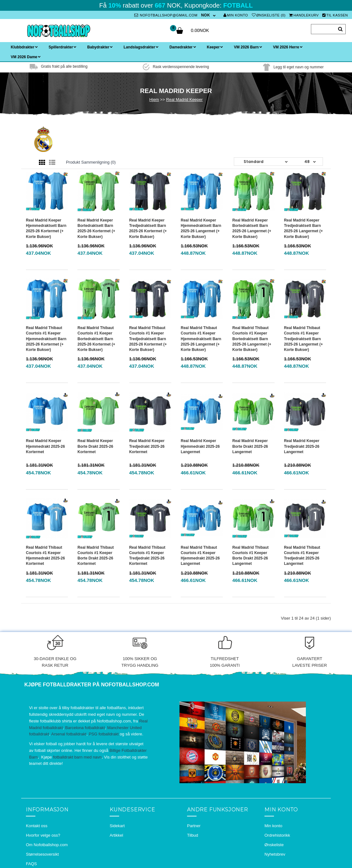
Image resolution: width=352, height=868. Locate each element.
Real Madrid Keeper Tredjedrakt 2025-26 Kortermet (147, 446)
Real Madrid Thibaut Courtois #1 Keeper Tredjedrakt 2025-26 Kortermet (147, 556)
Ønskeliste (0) (269, 15)
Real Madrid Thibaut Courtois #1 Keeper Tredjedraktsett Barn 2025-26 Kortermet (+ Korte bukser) (148, 339)
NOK (205, 15)
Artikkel (116, 835)
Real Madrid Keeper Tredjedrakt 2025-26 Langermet (302, 446)
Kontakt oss (37, 826)
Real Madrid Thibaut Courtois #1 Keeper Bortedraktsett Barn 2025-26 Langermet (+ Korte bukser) (252, 339)
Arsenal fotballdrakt (69, 734)
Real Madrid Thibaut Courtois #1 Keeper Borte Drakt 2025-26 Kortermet (96, 556)
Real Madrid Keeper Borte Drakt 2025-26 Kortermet (95, 446)
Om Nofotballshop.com (47, 845)
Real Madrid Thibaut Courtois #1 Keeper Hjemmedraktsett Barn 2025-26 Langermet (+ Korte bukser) (201, 339)
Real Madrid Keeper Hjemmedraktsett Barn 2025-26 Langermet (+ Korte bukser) (201, 228)
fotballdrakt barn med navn (77, 757)
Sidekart (117, 826)
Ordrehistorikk (277, 835)
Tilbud (193, 835)
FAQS (31, 864)
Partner (194, 826)
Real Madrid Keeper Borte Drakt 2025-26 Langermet (250, 446)
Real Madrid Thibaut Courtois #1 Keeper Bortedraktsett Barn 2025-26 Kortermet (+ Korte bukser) (96, 339)
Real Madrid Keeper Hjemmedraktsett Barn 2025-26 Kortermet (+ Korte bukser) (46, 228)
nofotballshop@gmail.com (166, 15)
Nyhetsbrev (275, 854)
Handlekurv (304, 15)
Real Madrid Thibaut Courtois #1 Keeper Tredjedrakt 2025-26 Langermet (302, 556)
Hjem (154, 100)
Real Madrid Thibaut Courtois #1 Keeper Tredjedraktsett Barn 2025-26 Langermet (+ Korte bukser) (303, 339)
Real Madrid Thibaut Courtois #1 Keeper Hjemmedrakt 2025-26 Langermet (200, 556)
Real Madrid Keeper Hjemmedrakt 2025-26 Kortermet (45, 446)
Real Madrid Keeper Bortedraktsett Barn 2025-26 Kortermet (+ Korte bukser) (96, 228)
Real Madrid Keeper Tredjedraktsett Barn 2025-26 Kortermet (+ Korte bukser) (148, 228)
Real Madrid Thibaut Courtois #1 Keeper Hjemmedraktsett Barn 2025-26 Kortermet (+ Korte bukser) (46, 339)
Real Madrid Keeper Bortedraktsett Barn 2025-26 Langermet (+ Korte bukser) (252, 228)
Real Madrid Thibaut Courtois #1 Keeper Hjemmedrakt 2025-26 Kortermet (45, 556)
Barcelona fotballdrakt (85, 728)
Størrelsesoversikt (42, 854)
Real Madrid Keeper (185, 100)
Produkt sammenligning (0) (91, 162)
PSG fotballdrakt (104, 734)
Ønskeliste (274, 845)
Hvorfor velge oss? (43, 835)
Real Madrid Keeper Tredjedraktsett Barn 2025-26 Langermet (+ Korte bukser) (303, 228)
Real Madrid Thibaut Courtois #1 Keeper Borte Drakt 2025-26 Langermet (250, 556)
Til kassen (335, 15)
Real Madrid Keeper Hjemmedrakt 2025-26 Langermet (200, 446)
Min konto (236, 15)
